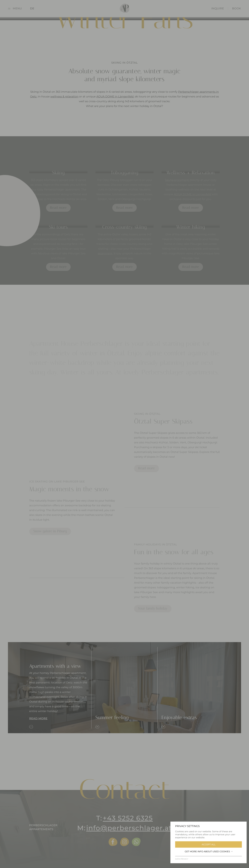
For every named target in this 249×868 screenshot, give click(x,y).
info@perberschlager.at (129, 828)
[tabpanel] (172, 512)
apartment (105, 258)
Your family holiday (153, 613)
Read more (58, 212)
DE (32, 9)
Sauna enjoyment (177, 184)
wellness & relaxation (64, 100)
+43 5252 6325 (128, 818)
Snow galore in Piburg (50, 535)
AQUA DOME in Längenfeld (115, 100)
